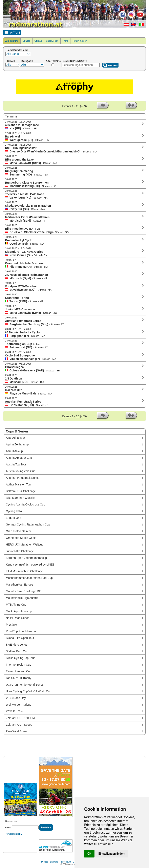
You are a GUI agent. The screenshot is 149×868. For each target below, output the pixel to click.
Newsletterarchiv (14, 834)
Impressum (65, 862)
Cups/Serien (52, 41)
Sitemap (54, 862)
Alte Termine (53, 61)
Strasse (26, 41)
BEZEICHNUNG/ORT (75, 61)
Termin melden (80, 41)
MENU (12, 32)
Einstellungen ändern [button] (112, 854)
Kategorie (27, 61)
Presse (45, 862)
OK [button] (89, 854)
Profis (65, 41)
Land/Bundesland (17, 50)
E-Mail (8, 827)
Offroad (38, 41)
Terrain (11, 61)
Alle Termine (12, 41)
